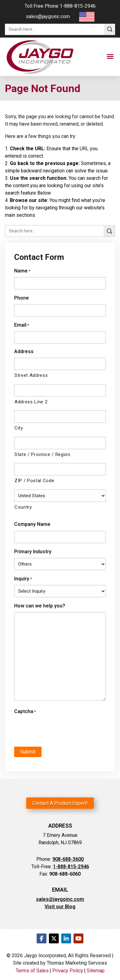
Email (22, 325)
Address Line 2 (31, 402)
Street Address (31, 375)
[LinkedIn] (66, 938)
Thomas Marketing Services (77, 963)
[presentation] (52, 727)
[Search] (110, 29)
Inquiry (23, 579)
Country (23, 507)
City (19, 428)
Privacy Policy (68, 971)
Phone (22, 298)
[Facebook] (42, 938)
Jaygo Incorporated (45, 956)
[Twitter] (54, 938)
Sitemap (96, 971)
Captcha (25, 711)
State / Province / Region (42, 454)
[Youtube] (78, 938)
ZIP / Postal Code (34, 481)
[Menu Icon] (110, 57)
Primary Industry (33, 552)
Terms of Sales (32, 971)
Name (22, 271)
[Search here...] (54, 29)
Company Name (32, 524)
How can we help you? (40, 606)
